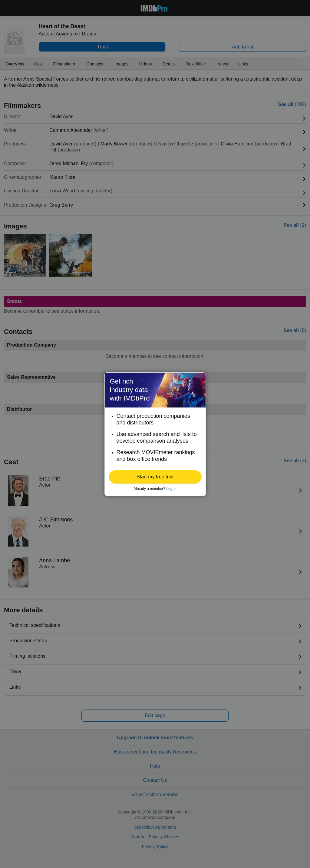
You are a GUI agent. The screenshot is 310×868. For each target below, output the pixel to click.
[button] (155, 477)
